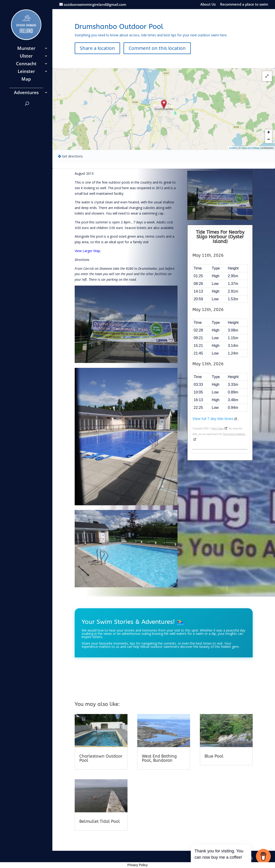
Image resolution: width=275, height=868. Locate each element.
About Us (208, 5)
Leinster (26, 72)
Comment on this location (157, 48)
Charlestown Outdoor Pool (101, 758)
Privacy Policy (137, 865)
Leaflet (233, 148)
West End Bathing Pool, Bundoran (159, 758)
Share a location (97, 48)
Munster (26, 49)
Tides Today (217, 429)
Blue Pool (214, 756)
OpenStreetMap (251, 148)
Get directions (72, 156)
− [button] (269, 140)
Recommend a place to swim (244, 5)
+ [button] (269, 133)
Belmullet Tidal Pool (100, 821)
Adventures (26, 93)
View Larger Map (87, 251)
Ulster (26, 57)
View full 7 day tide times (213, 419)
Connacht (26, 64)
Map (26, 80)
